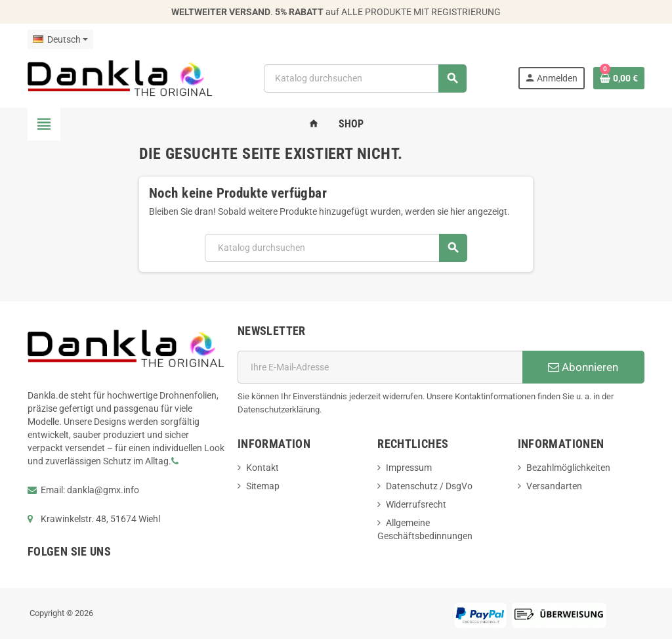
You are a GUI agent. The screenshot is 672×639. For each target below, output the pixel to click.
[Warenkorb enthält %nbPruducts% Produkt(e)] (619, 78)
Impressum (409, 468)
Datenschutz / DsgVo (429, 486)
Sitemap (263, 486)
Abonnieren (583, 367)
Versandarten (554, 486)
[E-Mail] (380, 367)
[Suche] (365, 78)
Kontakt (262, 468)
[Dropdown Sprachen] (60, 39)
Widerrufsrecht (416, 504)
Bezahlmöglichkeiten (568, 468)
